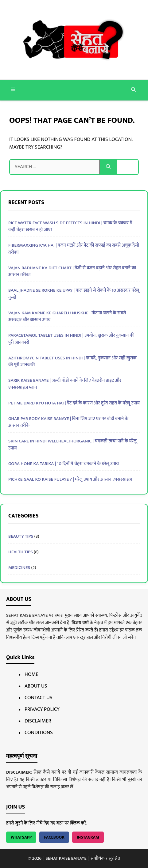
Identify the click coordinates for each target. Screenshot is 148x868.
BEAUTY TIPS (21, 536)
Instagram (88, 837)
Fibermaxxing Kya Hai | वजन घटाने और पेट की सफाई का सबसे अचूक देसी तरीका (74, 249)
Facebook (54, 837)
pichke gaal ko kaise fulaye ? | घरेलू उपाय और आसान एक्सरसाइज (70, 479)
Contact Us (38, 698)
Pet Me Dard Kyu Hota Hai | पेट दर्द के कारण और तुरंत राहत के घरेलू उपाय (74, 403)
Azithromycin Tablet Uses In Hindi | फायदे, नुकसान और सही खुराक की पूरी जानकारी (72, 362)
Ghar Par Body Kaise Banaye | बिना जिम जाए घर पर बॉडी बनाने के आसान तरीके (68, 422)
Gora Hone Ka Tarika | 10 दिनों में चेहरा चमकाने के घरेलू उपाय (64, 464)
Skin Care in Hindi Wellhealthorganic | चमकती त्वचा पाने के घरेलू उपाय (72, 445)
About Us (36, 686)
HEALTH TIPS (21, 552)
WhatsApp (21, 837)
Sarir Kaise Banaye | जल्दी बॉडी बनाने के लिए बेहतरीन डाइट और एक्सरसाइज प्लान (65, 384)
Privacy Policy (42, 709)
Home (31, 674)
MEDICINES (19, 568)
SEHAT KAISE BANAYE (66, 858)
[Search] (108, 167)
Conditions (39, 733)
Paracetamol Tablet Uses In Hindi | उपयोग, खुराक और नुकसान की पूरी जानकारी (71, 339)
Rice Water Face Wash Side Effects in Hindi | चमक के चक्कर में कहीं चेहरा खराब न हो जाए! (70, 226)
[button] (133, 90)
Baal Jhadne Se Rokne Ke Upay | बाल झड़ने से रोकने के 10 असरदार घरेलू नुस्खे (74, 294)
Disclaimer (38, 721)
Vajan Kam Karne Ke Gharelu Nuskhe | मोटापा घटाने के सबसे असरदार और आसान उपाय (67, 316)
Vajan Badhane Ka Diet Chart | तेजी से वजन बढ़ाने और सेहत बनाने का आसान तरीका (72, 271)
